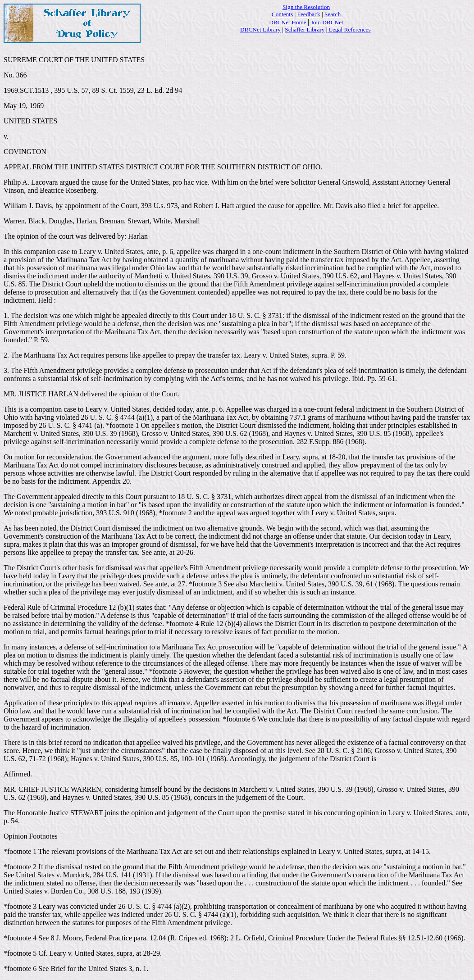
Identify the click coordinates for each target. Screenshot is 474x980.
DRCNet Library (260, 29)
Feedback (309, 14)
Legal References (349, 29)
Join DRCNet (327, 22)
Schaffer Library (305, 29)
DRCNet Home (288, 22)
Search (333, 14)
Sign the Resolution (306, 7)
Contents (282, 14)
